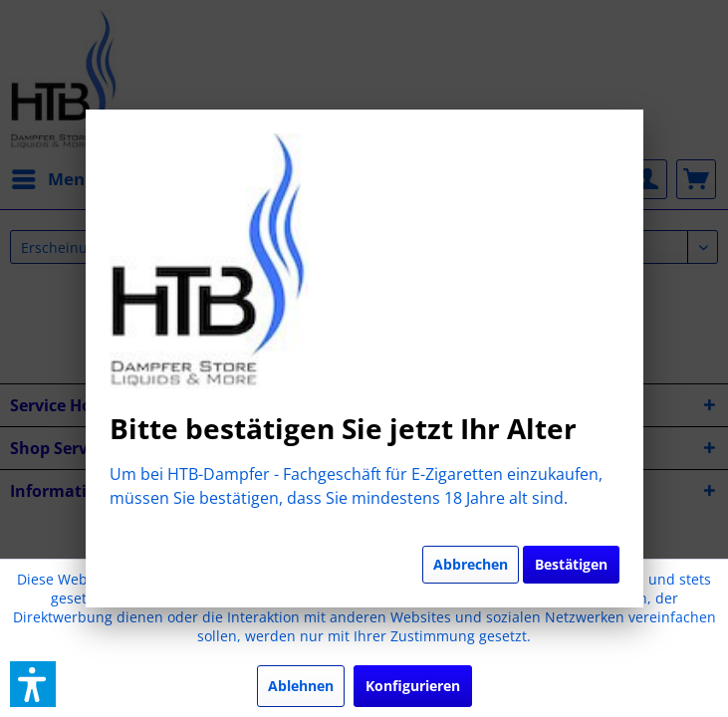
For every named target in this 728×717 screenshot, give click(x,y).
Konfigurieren (413, 686)
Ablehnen (301, 686)
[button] (33, 684)
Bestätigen (571, 564)
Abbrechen (471, 564)
